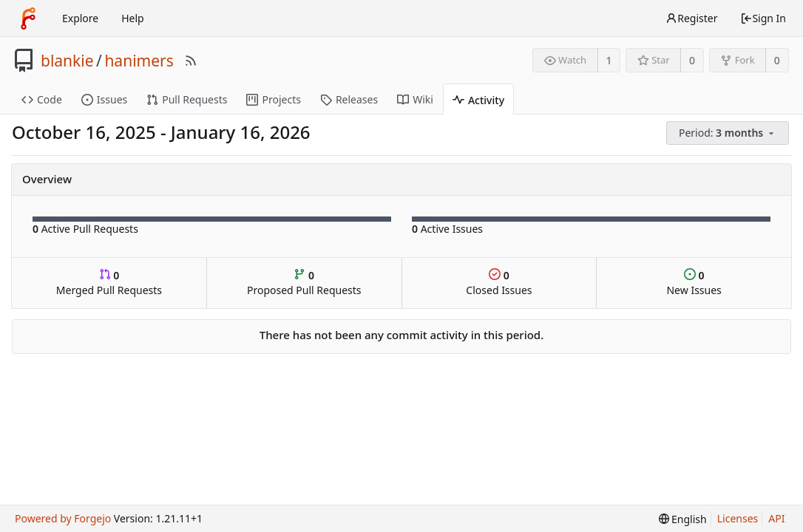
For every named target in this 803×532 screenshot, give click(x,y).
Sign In (763, 18)
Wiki (415, 99)
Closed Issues (499, 283)
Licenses (738, 518)
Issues (104, 99)
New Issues (694, 283)
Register (691, 18)
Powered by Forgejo (63, 518)
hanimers (139, 61)
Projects (273, 99)
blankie (67, 61)
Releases (349, 99)
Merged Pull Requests (109, 283)
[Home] (28, 18)
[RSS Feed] (191, 61)
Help (133, 18)
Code (42, 99)
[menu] (729, 133)
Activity (478, 100)
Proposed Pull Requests (304, 283)
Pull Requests (187, 99)
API (776, 518)
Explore (80, 18)
